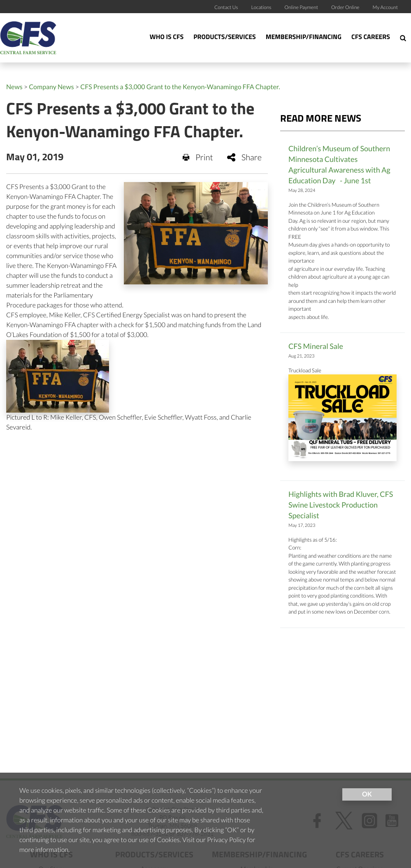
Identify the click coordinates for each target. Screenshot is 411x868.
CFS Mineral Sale (316, 346)
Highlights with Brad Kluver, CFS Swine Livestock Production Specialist (341, 505)
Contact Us (226, 7)
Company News (51, 87)
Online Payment (302, 7)
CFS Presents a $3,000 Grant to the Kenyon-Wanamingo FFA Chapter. (180, 87)
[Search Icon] (403, 38)
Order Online (345, 7)
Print (198, 157)
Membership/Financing (304, 37)
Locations (261, 7)
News (14, 87)
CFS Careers (371, 37)
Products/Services (225, 37)
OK (367, 794)
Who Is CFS (167, 37)
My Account (385, 7)
